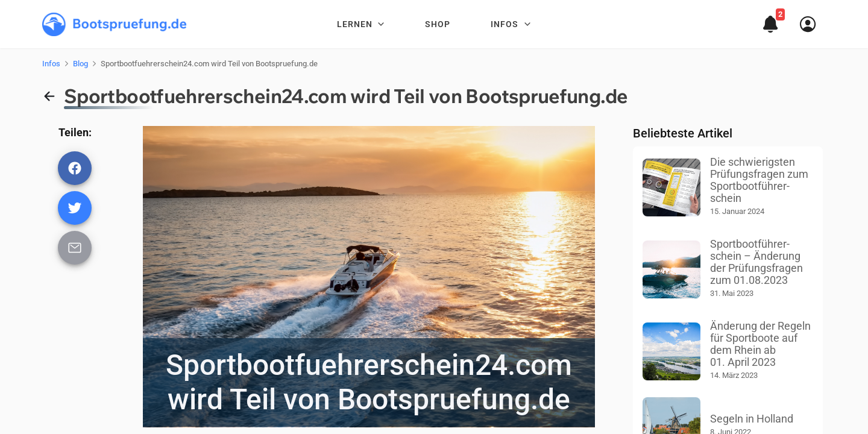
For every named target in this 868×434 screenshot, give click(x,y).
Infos (51, 64)
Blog (80, 64)
